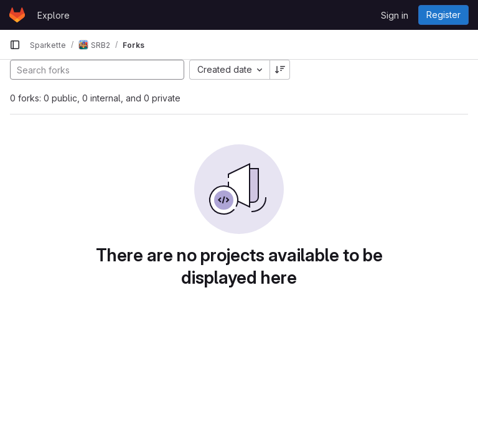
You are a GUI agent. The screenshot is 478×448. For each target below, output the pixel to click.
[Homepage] (17, 15)
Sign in (395, 15)
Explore (54, 15)
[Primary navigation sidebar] (15, 45)
